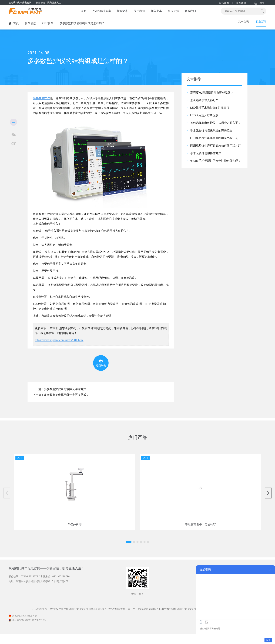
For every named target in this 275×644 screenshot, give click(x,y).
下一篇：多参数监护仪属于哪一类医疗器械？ (61, 405)
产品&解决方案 (95, 13)
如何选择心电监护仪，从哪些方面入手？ (216, 126)
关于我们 (138, 13)
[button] (134, 552)
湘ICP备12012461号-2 (24, 626)
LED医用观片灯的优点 (204, 119)
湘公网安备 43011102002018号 (29, 630)
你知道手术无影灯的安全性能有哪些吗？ (216, 164)
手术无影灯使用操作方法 (206, 157)
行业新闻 (48, 27)
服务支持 (179, 13)
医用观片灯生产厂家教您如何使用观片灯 (216, 149)
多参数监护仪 (41, 102)
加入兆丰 (158, 13)
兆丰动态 (242, 27)
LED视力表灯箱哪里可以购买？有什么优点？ (216, 141)
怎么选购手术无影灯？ (204, 103)
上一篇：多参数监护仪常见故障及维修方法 (59, 399)
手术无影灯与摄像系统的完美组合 (211, 134)
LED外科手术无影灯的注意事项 (210, 111)
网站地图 (224, 3)
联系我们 (241, 3)
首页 (74, 13)
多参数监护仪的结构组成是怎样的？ (82, 27)
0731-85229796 (61, 586)
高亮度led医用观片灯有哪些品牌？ (212, 96)
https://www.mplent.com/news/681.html (59, 344)
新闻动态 (118, 13)
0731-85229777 (29, 586)
